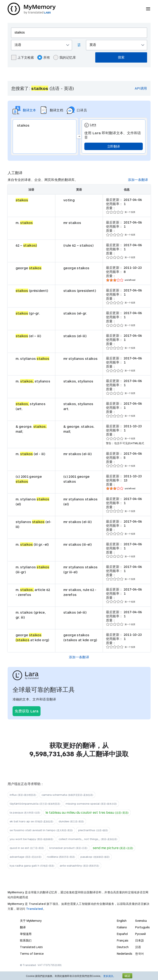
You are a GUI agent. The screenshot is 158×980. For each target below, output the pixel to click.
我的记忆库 (65, 57)
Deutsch (123, 947)
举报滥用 (26, 934)
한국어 (139, 954)
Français (123, 940)
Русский (141, 934)
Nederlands (125, 954)
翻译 (23, 927)
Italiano (122, 927)
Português (142, 927)
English (122, 921)
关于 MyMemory (31, 921)
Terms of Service (32, 954)
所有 (44, 57)
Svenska (141, 921)
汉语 (138, 947)
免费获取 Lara (27, 711)
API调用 (141, 88)
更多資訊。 (109, 976)
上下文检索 (23, 57)
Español (122, 934)
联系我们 (26, 940)
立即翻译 (113, 146)
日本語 (139, 940)
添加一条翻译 (138, 180)
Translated (35, 909)
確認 (127, 976)
